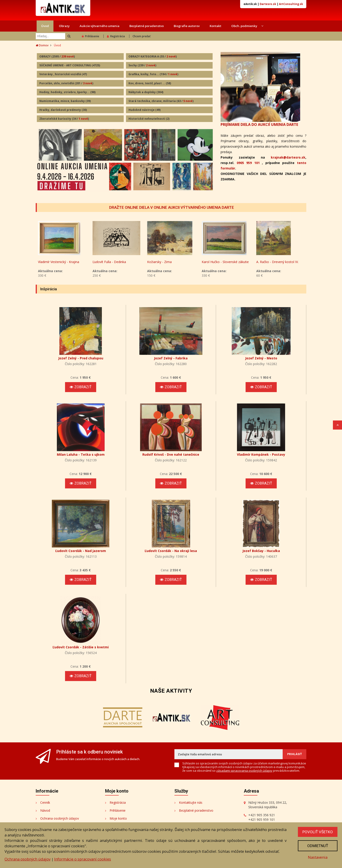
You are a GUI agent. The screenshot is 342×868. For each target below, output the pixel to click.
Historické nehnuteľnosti (149, 119)
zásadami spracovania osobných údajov (244, 771)
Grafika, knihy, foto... (153, 74)
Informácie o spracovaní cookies (83, 859)
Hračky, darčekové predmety (63, 110)
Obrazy (64, 26)
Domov (42, 45)
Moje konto (118, 818)
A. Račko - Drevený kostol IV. (277, 262)
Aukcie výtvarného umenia (99, 26)
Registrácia (116, 36)
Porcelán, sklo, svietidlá (66, 83)
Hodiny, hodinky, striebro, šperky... (67, 92)
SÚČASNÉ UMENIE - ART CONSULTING (70, 65)
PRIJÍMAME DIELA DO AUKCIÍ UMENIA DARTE (259, 124)
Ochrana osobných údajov (60, 818)
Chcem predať (142, 36)
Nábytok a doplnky (146, 92)
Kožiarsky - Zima (159, 262)
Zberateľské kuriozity (64, 119)
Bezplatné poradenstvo (147, 26)
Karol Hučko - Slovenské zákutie (225, 262)
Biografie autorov (187, 26)
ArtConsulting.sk (291, 4)
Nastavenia (318, 857)
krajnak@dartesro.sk (288, 157)
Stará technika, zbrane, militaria (161, 101)
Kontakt (215, 26)
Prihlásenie (91, 36)
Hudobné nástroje (145, 110)
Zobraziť (81, 387)
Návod (45, 810)
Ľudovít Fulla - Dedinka (109, 262)
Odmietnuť (318, 846)
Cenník (45, 802)
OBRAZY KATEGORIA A (153, 56)
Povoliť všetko (318, 832)
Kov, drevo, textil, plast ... (150, 83)
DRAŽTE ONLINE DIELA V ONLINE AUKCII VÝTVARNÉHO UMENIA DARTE (172, 207)
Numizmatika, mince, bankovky (65, 101)
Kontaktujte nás (191, 802)
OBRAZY (57, 56)
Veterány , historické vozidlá (63, 74)
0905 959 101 (248, 163)
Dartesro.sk (268, 4)
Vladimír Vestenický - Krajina (59, 262)
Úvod (45, 26)
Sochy (142, 65)
